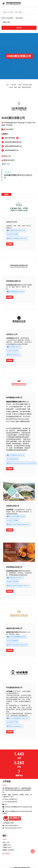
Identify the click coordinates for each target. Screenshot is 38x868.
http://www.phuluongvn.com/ (17, 645)
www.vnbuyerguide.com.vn (13, 828)
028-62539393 (13, 459)
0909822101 (13, 799)
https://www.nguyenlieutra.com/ (18, 524)
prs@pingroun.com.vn (15, 578)
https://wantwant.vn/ (15, 726)
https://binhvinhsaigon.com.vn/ (18, 586)
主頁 (7, 85)
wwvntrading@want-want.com (18, 718)
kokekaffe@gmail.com (13, 142)
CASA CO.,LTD (12, 222)
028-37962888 (13, 582)
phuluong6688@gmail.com (17, 637)
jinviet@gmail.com (14, 347)
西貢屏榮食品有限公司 (14, 567)
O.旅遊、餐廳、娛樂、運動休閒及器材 (20, 87)
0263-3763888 (13, 520)
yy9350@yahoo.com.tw (15, 292)
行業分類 (13, 85)
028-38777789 (13, 722)
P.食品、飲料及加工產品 (25, 85)
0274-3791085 (13, 234)
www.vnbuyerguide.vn (12, 825)
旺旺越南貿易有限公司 (14, 688)
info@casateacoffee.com (16, 230)
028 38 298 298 (12, 802)
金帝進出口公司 (12, 334)
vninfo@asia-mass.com (16, 455)
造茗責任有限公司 (13, 506)
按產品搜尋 (18, 18)
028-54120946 (13, 351)
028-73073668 (10, 138)
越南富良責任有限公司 (14, 628)
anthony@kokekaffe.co (13, 146)
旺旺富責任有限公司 (13, 281)
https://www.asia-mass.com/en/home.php (22, 463)
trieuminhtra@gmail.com (16, 516)
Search (19, 28)
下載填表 (6, 853)
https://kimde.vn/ (13, 355)
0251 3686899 (12, 641)
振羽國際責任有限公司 (14, 398)
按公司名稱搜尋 (7, 18)
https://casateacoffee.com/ (17, 238)
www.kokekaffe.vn (12, 150)
